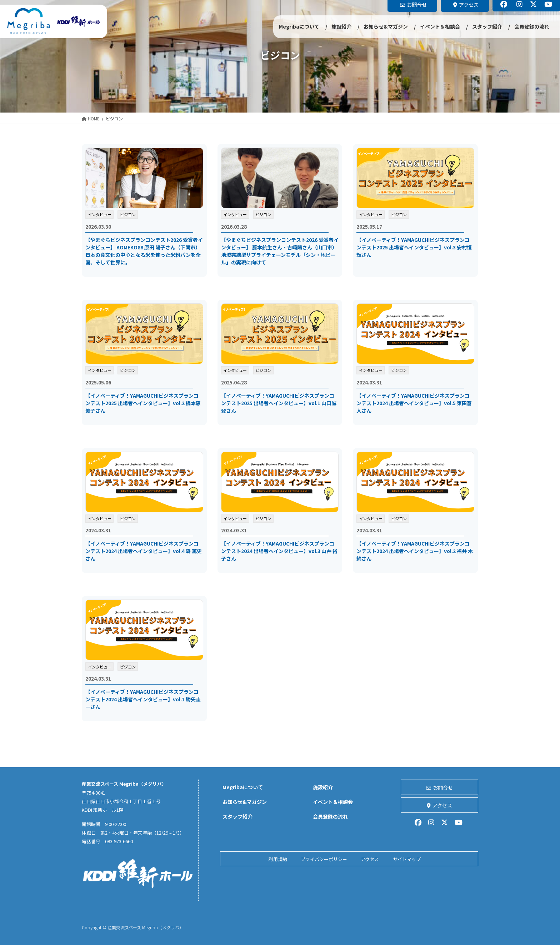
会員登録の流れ (330, 816)
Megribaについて (243, 787)
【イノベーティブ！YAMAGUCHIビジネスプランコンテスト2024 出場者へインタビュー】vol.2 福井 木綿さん (415, 551)
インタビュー (100, 214)
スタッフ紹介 (237, 816)
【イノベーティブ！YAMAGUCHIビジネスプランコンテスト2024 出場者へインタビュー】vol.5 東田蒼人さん (414, 403)
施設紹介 (323, 787)
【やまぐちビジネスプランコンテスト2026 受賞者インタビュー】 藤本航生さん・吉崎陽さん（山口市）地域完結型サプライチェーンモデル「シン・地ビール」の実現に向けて (280, 251)
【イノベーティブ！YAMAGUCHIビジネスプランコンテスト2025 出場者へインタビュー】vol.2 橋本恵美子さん (143, 403)
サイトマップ (407, 859)
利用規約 (278, 859)
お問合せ (439, 787)
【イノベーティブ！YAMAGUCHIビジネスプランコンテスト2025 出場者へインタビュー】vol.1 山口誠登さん (279, 403)
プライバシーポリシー (324, 859)
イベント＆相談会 (333, 802)
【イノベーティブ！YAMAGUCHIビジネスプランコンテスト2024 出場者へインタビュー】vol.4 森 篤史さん (144, 551)
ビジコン (128, 214)
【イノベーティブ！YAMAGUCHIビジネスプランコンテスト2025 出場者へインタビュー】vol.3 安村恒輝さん (414, 247)
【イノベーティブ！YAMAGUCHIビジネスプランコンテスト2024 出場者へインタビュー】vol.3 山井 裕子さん (279, 551)
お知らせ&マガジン (245, 802)
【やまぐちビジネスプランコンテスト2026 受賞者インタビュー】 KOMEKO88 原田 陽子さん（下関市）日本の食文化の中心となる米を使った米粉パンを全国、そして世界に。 (144, 251)
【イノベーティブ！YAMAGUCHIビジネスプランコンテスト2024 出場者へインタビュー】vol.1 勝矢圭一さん (143, 699)
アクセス (439, 805)
